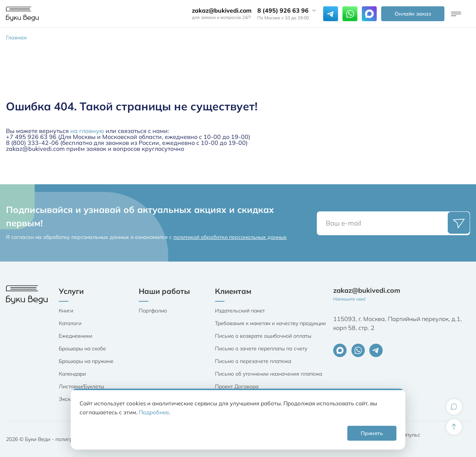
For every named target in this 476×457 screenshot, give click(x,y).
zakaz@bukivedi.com (222, 10)
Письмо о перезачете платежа (253, 361)
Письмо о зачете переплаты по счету (261, 349)
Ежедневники (75, 336)
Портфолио (153, 311)
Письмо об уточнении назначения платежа (268, 374)
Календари (72, 374)
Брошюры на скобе (82, 349)
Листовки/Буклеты (81, 386)
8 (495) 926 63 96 (283, 10)
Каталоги (70, 323)
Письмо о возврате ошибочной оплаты (263, 336)
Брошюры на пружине (86, 361)
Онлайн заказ (413, 14)
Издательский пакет (240, 311)
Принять (372, 433)
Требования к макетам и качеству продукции (270, 323)
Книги (66, 311)
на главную (87, 131)
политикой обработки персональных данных (230, 237)
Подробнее (154, 412)
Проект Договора (237, 386)
